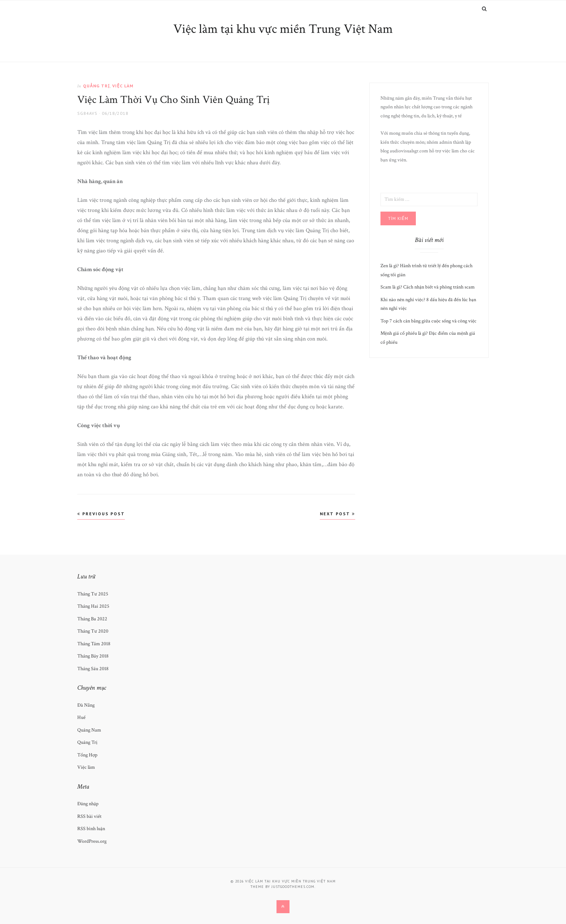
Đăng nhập (88, 804)
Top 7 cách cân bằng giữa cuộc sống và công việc (428, 321)
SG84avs (87, 113)
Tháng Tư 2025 (93, 594)
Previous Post (101, 514)
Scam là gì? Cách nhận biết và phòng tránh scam (428, 287)
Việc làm (123, 86)
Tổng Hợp (87, 755)
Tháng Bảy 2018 (93, 656)
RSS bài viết (89, 816)
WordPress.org (92, 841)
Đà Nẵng (86, 705)
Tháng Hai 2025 (93, 606)
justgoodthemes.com (293, 887)
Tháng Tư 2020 (93, 631)
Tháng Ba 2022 (92, 619)
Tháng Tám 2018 (94, 644)
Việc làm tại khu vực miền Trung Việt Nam (283, 29)
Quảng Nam (89, 730)
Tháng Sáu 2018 (93, 669)
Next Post (338, 514)
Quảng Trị (96, 86)
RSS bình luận (91, 829)
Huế (81, 717)
